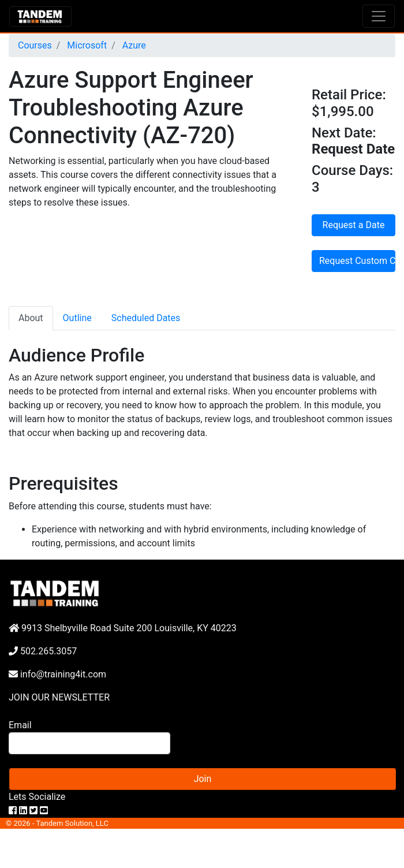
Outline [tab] (77, 318)
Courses (35, 45)
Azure (133, 45)
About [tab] (31, 318)
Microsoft (86, 45)
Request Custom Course (357, 261)
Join (203, 779)
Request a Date (354, 225)
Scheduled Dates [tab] (146, 318)
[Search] (89, 743)
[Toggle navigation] (379, 16)
